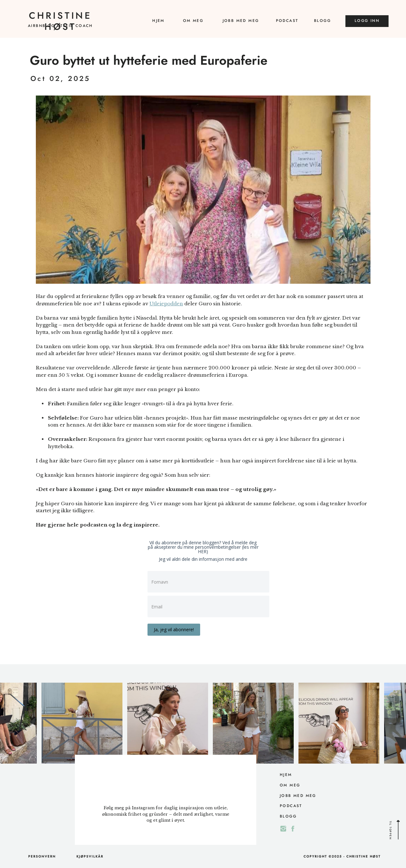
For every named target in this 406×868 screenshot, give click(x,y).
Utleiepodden (166, 304)
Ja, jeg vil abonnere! (174, 629)
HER (202, 551)
